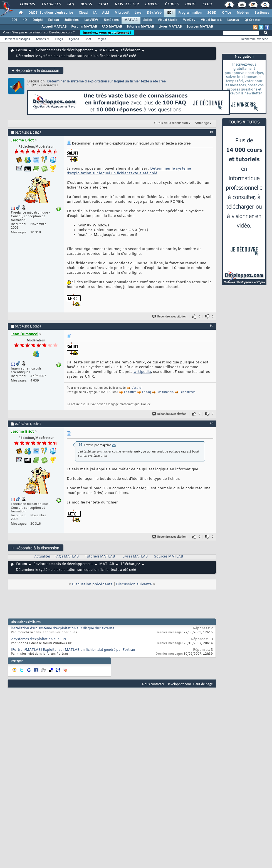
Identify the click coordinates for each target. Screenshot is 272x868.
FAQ (70, 4)
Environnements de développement (63, 50)
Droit (190, 4)
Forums (27, 4)
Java (138, 13)
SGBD (212, 13)
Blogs (86, 4)
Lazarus (233, 20)
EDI (170, 13)
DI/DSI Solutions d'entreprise (51, 13)
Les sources (187, 392)
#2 (212, 326)
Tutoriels (51, 4)
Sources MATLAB (200, 27)
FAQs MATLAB (67, 557)
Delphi (38, 20)
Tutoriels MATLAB (140, 27)
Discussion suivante (134, 584)
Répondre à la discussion (36, 70)
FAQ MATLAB (112, 27)
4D (25, 20)
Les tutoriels (165, 392)
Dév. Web (154, 13)
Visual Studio (168, 20)
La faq (146, 392)
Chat (103, 4)
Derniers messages (17, 39)
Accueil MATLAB (54, 27)
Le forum (130, 392)
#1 (212, 132)
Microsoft (122, 13)
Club (207, 4)
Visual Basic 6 (211, 20)
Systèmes (262, 13)
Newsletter (126, 4)
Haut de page (203, 684)
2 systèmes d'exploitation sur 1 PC (39, 639)
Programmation (190, 13)
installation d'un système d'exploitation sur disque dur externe (63, 629)
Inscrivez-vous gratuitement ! (107, 33)
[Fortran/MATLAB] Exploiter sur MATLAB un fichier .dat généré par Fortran (73, 650)
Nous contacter (153, 684)
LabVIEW (91, 20)
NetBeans (111, 20)
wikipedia (142, 372)
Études (171, 4)
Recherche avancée (254, 39)
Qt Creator (253, 20)
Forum (22, 50)
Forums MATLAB (84, 27)
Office (227, 13)
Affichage (202, 123)
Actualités (42, 557)
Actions (41, 39)
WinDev (189, 20)
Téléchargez (130, 50)
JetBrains (72, 20)
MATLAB (131, 20)
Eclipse (54, 20)
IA (95, 13)
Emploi (151, 4)
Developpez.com (179, 684)
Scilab (148, 20)
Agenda (74, 39)
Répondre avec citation (170, 316)
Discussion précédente (92, 584)
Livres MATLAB (170, 27)
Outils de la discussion (171, 123)
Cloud (83, 13)
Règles (102, 39)
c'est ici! (137, 388)
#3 (212, 423)
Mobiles (243, 13)
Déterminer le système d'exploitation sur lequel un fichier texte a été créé (107, 81)
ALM (106, 13)
